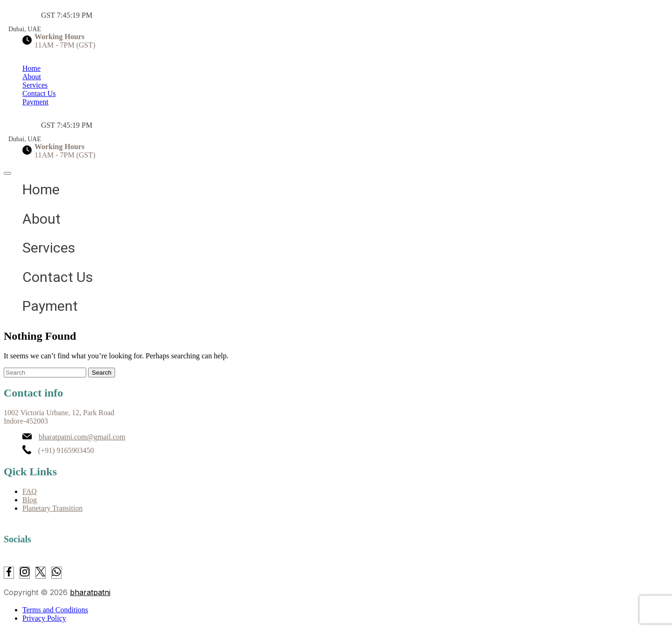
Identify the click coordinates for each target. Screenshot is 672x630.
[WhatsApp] (56, 573)
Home (31, 68)
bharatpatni (90, 592)
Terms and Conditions (55, 610)
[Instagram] (25, 573)
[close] (7, 173)
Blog (30, 500)
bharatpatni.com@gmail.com (82, 437)
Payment (35, 102)
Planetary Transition (52, 508)
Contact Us (39, 93)
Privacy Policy (44, 618)
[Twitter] (41, 573)
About (32, 77)
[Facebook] (9, 573)
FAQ (30, 491)
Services (35, 85)
